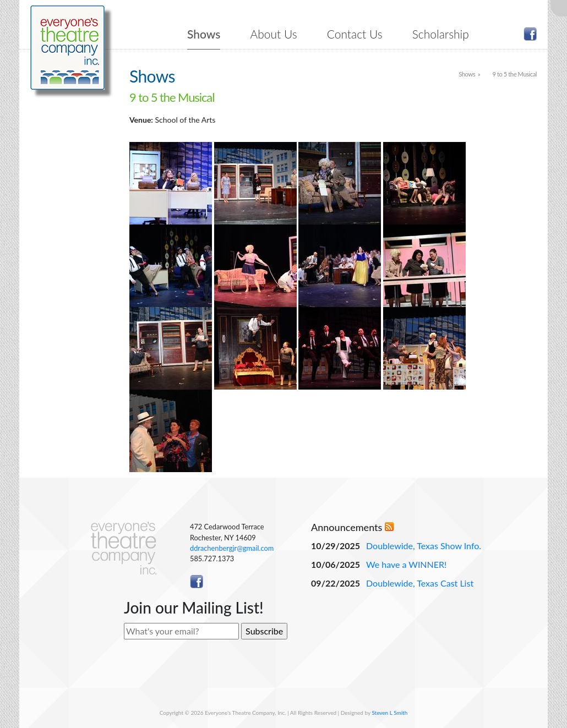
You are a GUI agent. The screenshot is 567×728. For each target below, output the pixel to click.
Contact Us (355, 34)
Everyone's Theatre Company (67, 48)
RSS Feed (389, 527)
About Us (274, 34)
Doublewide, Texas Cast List (420, 583)
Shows (204, 34)
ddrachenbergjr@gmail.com (232, 548)
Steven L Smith (389, 713)
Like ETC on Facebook (530, 34)
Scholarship (441, 34)
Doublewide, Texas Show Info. (424, 546)
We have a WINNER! (406, 564)
